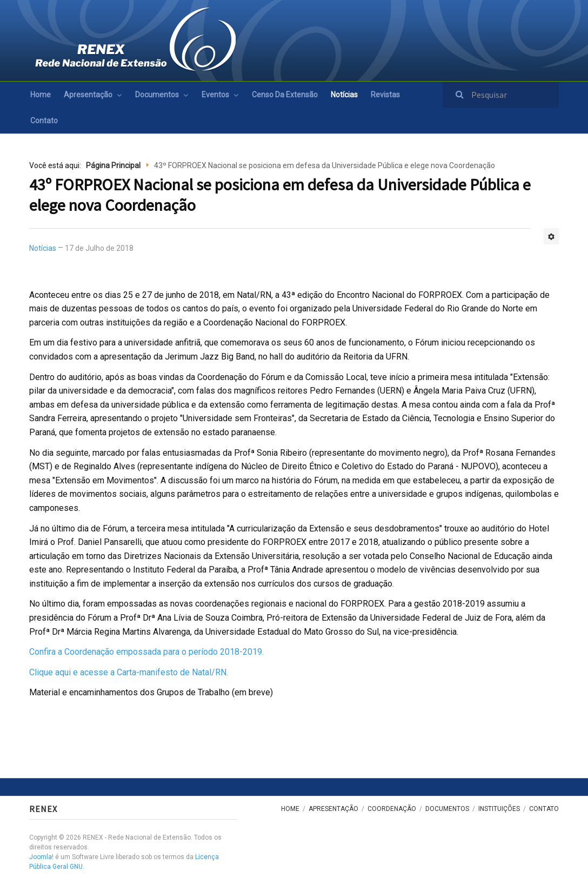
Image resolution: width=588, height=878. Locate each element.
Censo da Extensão (285, 95)
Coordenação (392, 809)
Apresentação (88, 95)
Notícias (344, 95)
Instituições (499, 809)
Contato (44, 121)
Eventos (215, 95)
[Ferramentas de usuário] (551, 236)
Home (41, 95)
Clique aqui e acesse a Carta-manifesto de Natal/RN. (129, 672)
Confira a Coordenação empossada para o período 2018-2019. (146, 652)
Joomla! (41, 857)
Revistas (385, 95)
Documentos (157, 95)
